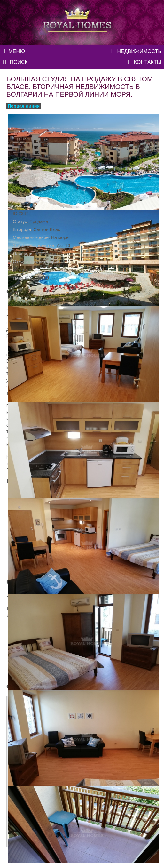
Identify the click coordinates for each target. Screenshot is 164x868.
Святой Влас (47, 229)
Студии (20, 269)
